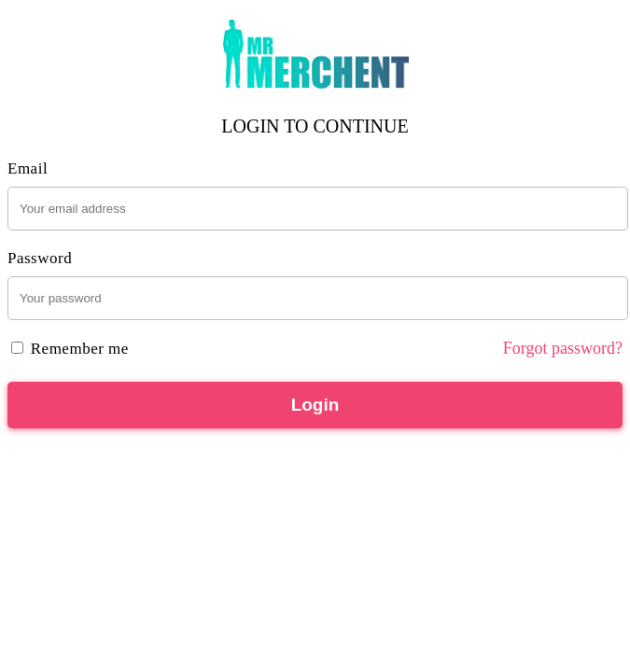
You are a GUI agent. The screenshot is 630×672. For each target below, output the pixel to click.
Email (28, 168)
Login (315, 405)
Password (40, 258)
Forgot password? (563, 348)
